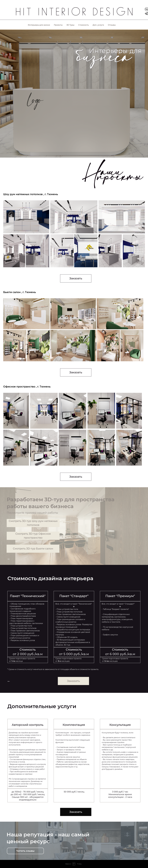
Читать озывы (25, 851)
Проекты (58, 25)
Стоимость (83, 25)
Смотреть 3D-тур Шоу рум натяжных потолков (33, 523)
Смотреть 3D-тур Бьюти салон (33, 549)
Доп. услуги (98, 25)
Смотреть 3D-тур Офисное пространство (33, 536)
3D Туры (70, 25)
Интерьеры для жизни (39, 25)
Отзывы (112, 25)
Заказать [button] (76, 278)
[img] (74, 13)
